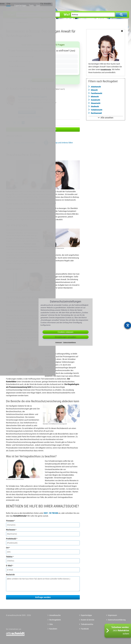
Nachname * (11, 530)
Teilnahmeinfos (87, 624)
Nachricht (10, 575)
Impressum (112, 615)
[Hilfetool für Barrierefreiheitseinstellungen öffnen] (128, 325)
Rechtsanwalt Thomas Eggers (32, 97)
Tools (105, 6)
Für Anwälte (121, 6)
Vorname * (11, 521)
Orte (84, 6)
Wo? (67, 14)
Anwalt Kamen (34, 117)
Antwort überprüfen (43, 80)
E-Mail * (10, 566)
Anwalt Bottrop (23, 22)
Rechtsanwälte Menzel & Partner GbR (35, 100)
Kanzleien (53, 629)
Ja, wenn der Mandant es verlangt (22, 56)
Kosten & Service (88, 620)
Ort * (8, 548)
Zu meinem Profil (27, 112)
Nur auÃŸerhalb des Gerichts (20, 71)
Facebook (85, 629)
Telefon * (10, 557)
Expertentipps (94, 6)
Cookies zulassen (65, 332)
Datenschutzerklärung (114, 620)
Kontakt (111, 624)
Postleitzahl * (12, 539)
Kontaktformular (106, 70)
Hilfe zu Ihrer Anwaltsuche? (43, 129)
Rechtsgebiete (74, 6)
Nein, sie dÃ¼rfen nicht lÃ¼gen (21, 61)
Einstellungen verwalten (65, 337)
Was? (11, 14)
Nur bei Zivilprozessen (18, 66)
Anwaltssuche (11, 22)
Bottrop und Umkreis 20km (25, 143)
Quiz (111, 6)
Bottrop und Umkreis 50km (62, 143)
